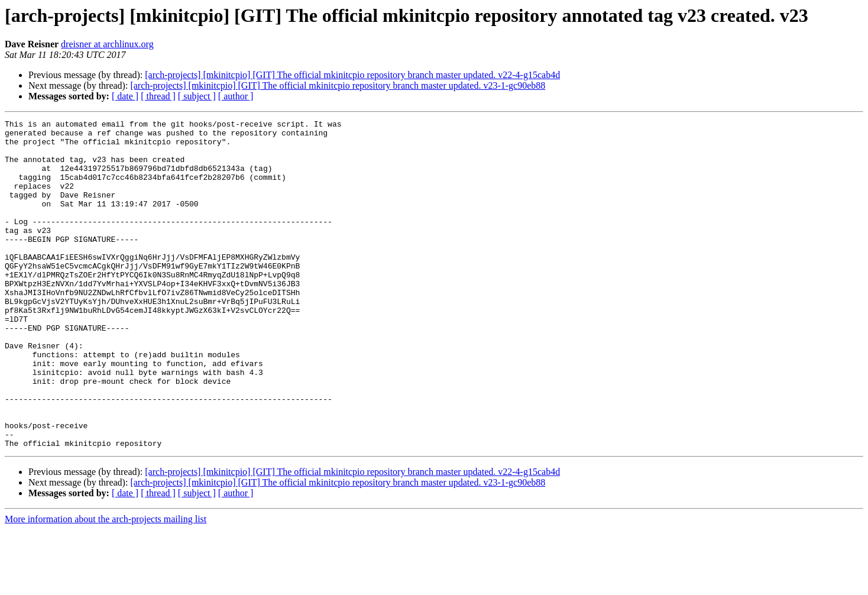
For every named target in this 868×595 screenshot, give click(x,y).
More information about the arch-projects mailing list (106, 585)
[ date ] (125, 96)
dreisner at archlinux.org (107, 44)
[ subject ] (197, 96)
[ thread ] (158, 96)
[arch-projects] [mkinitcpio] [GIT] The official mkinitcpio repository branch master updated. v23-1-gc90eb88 (338, 85)
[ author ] (236, 96)
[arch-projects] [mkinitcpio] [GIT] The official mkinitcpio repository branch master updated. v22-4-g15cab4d (352, 75)
